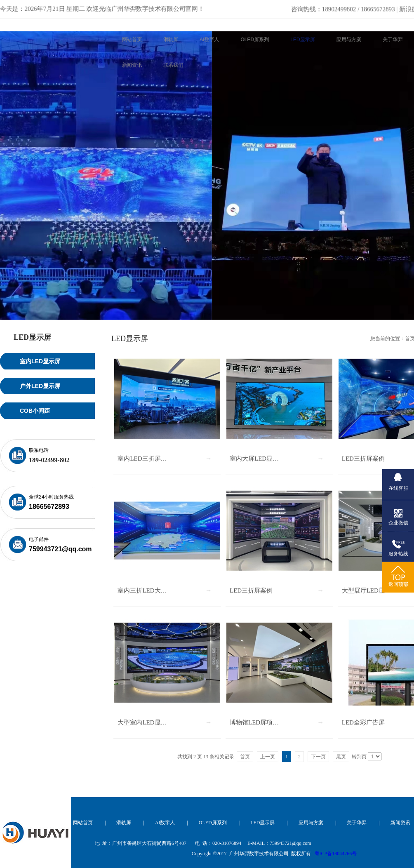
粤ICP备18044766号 (336, 854)
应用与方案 (311, 823)
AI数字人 (165, 823)
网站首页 (83, 823)
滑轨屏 (124, 823)
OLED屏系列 (213, 823)
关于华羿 (357, 823)
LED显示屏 (262, 823)
